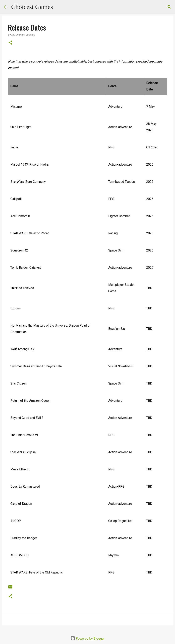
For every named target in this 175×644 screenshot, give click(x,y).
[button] (10, 43)
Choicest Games (32, 7)
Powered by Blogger (87, 638)
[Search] (59, 7)
